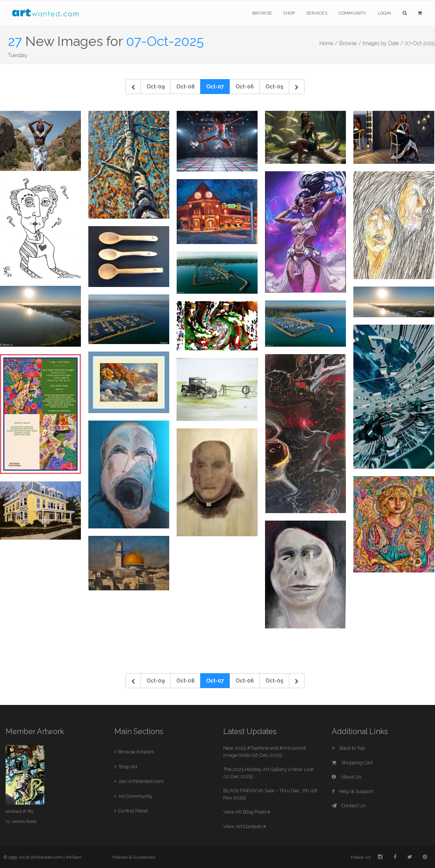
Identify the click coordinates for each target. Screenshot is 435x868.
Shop (289, 13)
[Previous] (133, 87)
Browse (262, 13)
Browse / (350, 43)
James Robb (24, 821)
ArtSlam (74, 857)
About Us (346, 777)
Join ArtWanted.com (141, 781)
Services (317, 13)
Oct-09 (156, 87)
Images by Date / (383, 43)
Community (352, 13)
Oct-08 (185, 87)
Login (384, 13)
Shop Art (128, 767)
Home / (329, 43)
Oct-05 (274, 87)
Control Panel (133, 811)
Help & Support (352, 791)
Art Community (135, 796)
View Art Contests (245, 826)
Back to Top (348, 748)
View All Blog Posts (247, 812)
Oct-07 (215, 87)
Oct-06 (245, 87)
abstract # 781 (20, 811)
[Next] (297, 87)
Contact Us (349, 805)
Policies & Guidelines (134, 857)
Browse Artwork (136, 752)
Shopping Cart (352, 763)
